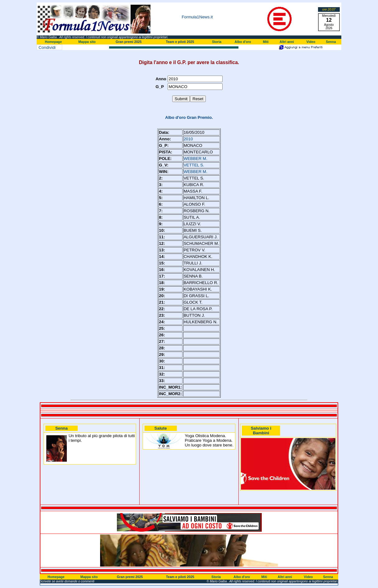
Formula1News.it (197, 17)
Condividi (47, 47)
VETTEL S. (194, 165)
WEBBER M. (196, 159)
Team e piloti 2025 (180, 42)
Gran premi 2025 (129, 42)
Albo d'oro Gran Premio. (189, 117)
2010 (188, 139)
